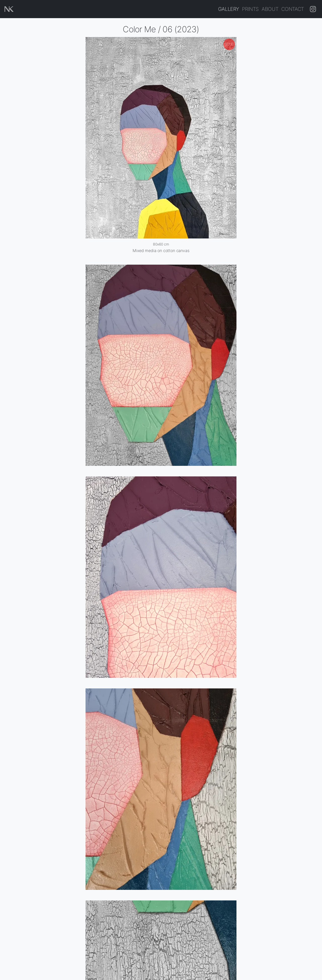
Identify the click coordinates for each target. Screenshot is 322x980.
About (270, 9)
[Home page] (9, 9)
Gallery (229, 9)
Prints (250, 9)
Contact (293, 9)
